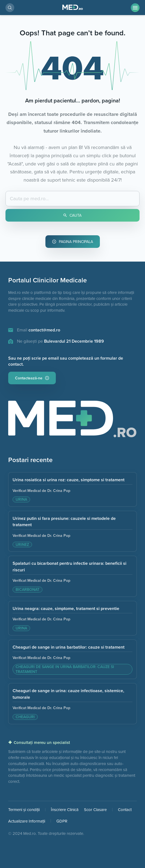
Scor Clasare (95, 810)
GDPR (62, 821)
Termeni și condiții (24, 810)
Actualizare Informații (27, 821)
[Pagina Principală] (73, 8)
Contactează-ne (32, 378)
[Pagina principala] (72, 421)
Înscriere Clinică (65, 810)
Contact (125, 810)
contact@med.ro (44, 330)
